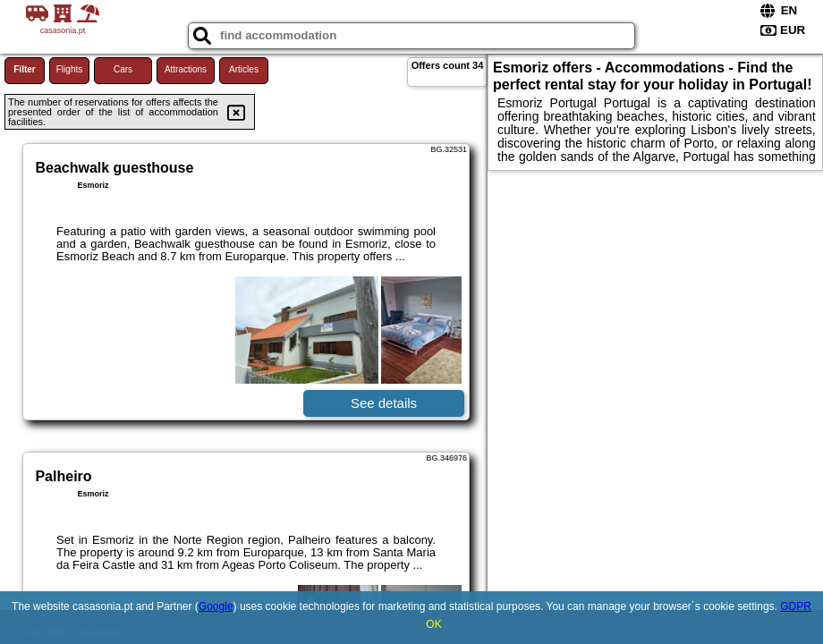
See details (384, 403)
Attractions (186, 69)
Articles (244, 69)
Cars (123, 69)
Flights (69, 69)
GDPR (796, 606)
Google (216, 606)
